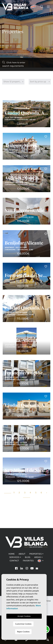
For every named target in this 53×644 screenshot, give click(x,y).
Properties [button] (35, 554)
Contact (14, 561)
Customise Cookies (23, 624)
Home (12, 554)
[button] (40, 561)
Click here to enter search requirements (14, 64)
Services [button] (14, 557)
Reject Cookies (23, 632)
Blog (28, 557)
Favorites (28, 561)
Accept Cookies (24, 616)
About (22, 554)
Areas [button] (38, 557)
